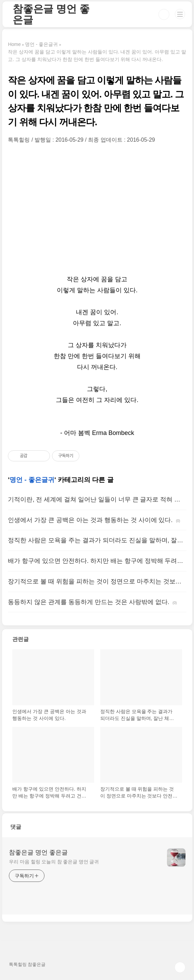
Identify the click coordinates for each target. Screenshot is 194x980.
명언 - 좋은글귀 (32, 480)
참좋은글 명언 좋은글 (51, 14)
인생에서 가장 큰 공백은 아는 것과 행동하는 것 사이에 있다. (90, 520)
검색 (164, 14)
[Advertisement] (97, 209)
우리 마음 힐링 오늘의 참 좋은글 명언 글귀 (54, 862)
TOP (180, 967)
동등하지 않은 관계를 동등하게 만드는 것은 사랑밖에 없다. (88, 602)
